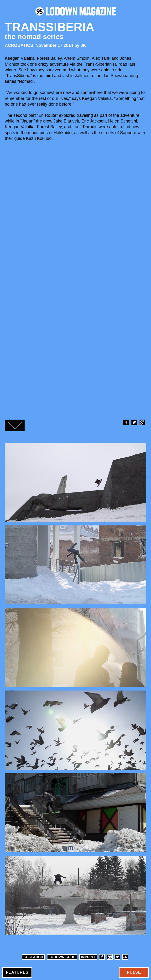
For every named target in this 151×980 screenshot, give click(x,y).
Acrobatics (19, 45)
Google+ (142, 422)
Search (33, 957)
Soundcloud (125, 957)
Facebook (126, 422)
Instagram (110, 957)
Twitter (134, 422)
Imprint (88, 957)
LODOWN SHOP (62, 957)
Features (17, 972)
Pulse (134, 972)
